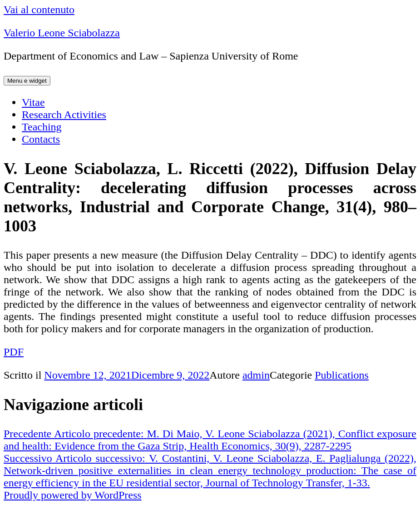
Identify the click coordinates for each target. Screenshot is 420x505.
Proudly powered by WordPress (73, 495)
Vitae (33, 102)
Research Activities (64, 115)
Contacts (41, 139)
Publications (342, 375)
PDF (14, 352)
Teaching (42, 127)
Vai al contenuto (39, 10)
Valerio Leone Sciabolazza (62, 33)
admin (256, 375)
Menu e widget (27, 81)
